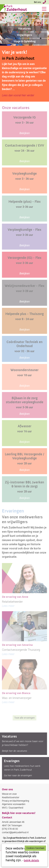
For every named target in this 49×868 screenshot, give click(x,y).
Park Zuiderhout (38, 838)
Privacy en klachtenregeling (15, 801)
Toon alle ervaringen (24, 718)
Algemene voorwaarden (14, 804)
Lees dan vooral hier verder (18, 95)
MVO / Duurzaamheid (13, 808)
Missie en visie (9, 794)
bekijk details (31, 860)
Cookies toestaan (35, 848)
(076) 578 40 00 (45, 3)
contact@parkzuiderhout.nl (15, 832)
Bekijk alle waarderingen (31, 841)
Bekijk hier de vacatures (15, 751)
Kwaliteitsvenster (11, 797)
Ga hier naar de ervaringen (18, 775)
